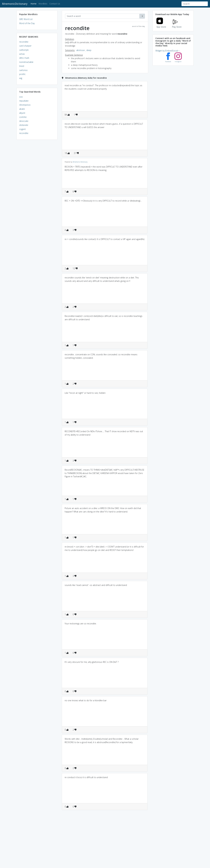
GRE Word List (26, 19)
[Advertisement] (37, 187)
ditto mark (24, 58)
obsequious (25, 105)
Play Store (177, 25)
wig (21, 78)
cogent (22, 129)
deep (89, 50)
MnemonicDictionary (15, 4)
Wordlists (43, 4)
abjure (22, 113)
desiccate (24, 121)
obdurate (24, 125)
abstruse (81, 50)
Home (34, 3)
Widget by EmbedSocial (168, 51)
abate (22, 109)
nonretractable (26, 62)
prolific (22, 74)
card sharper (25, 46)
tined (22, 66)
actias (22, 54)
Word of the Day (27, 23)
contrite (23, 117)
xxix (21, 97)
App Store (161, 25)
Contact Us (55, 4)
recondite (24, 42)
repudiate (24, 101)
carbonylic (24, 50)
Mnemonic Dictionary (80, 162)
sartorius (23, 70)
